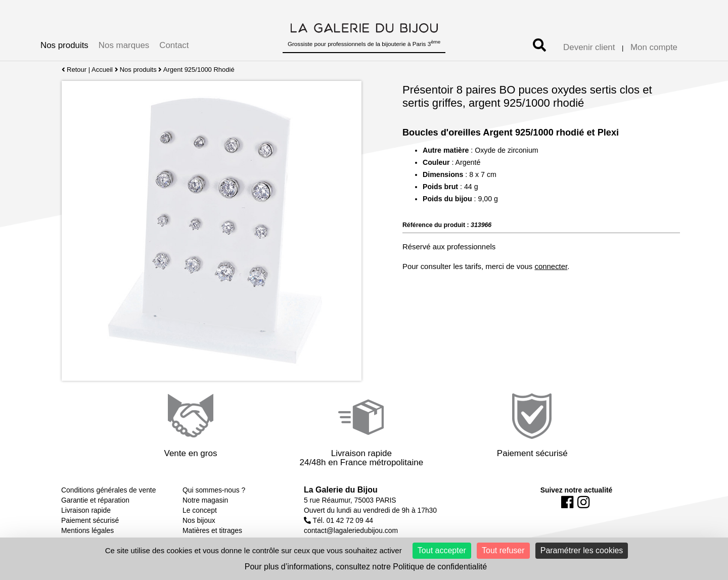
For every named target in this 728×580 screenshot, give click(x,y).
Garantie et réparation (95, 500)
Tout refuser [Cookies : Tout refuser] (503, 550)
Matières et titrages (212, 530)
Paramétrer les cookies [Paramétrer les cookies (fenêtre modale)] (582, 550)
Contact (174, 45)
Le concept (200, 510)
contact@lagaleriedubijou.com (351, 530)
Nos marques (124, 45)
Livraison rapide (86, 510)
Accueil (102, 70)
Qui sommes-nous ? (214, 490)
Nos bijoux (199, 520)
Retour (74, 70)
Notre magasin (205, 500)
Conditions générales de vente (108, 490)
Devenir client (589, 47)
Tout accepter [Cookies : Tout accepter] (442, 550)
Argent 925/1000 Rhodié (199, 70)
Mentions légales (87, 530)
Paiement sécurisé (90, 520)
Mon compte (654, 47)
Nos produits (64, 45)
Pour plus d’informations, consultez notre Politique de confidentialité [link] (366, 567)
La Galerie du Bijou (341, 490)
